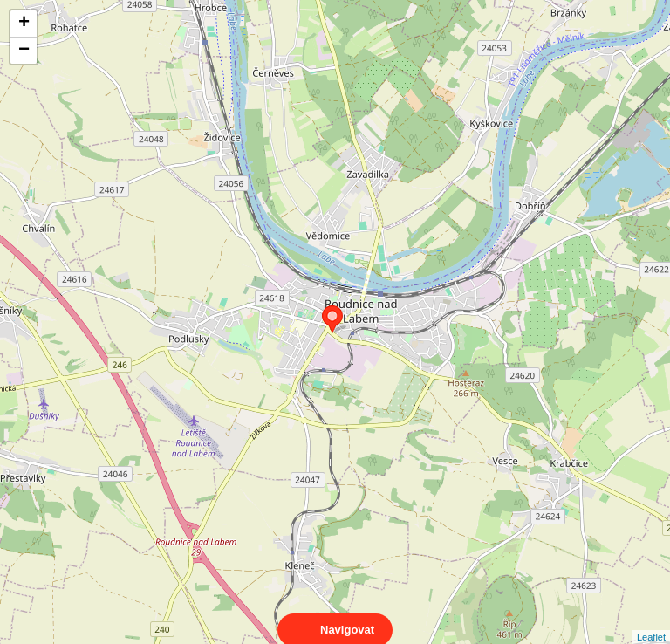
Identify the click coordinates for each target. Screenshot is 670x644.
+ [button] (24, 24)
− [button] (24, 51)
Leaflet (651, 621)
